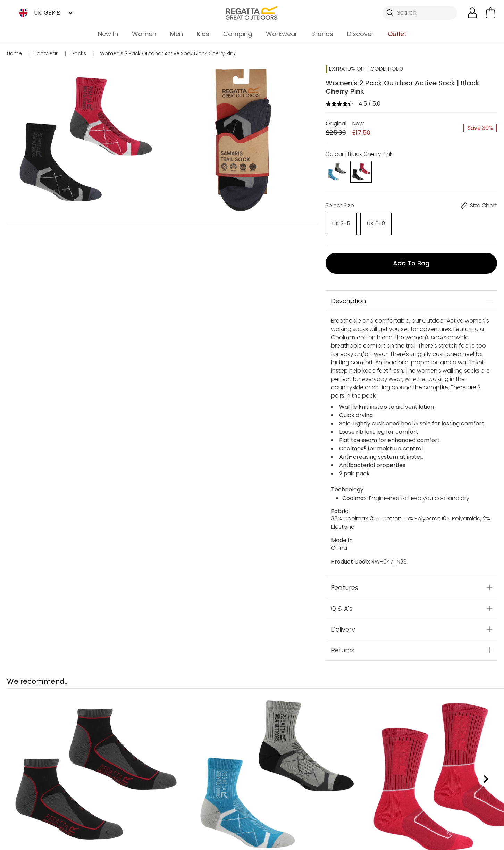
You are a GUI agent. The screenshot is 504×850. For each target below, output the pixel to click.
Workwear (282, 34)
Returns (343, 644)
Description (348, 294)
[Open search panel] (420, 13)
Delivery (343, 623)
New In (108, 34)
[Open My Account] (472, 13)
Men (177, 34)
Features (345, 581)
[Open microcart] (490, 13)
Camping (238, 34)
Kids (203, 34)
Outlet (397, 34)
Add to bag (411, 257)
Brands (322, 34)
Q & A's (342, 602)
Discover (360, 34)
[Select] (336, 222)
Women (144, 34)
